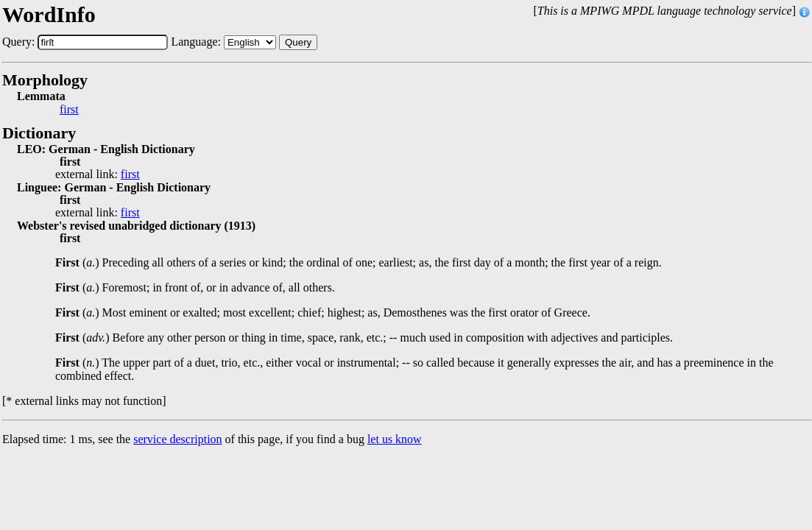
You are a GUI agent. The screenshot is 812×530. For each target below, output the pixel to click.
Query (298, 42)
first (69, 110)
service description (177, 439)
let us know (395, 439)
